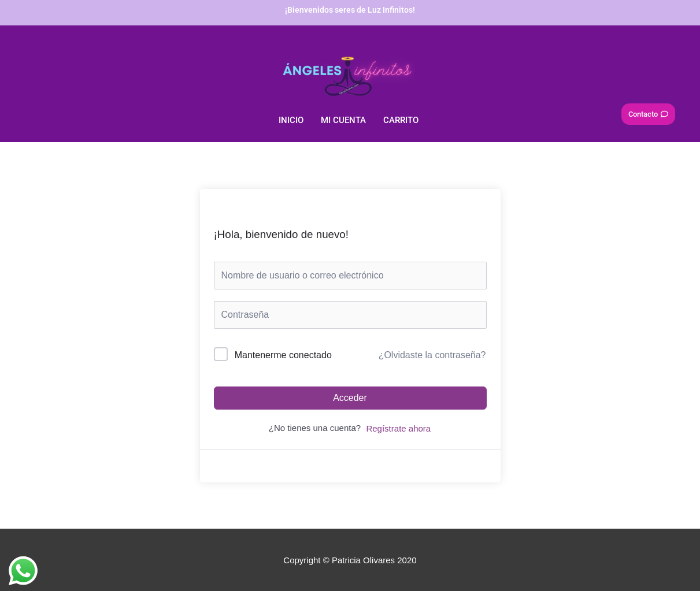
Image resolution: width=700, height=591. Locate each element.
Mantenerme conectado (283, 355)
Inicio (291, 120)
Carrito (401, 120)
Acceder (350, 398)
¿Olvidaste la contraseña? (432, 355)
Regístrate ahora (398, 428)
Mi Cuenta (343, 120)
